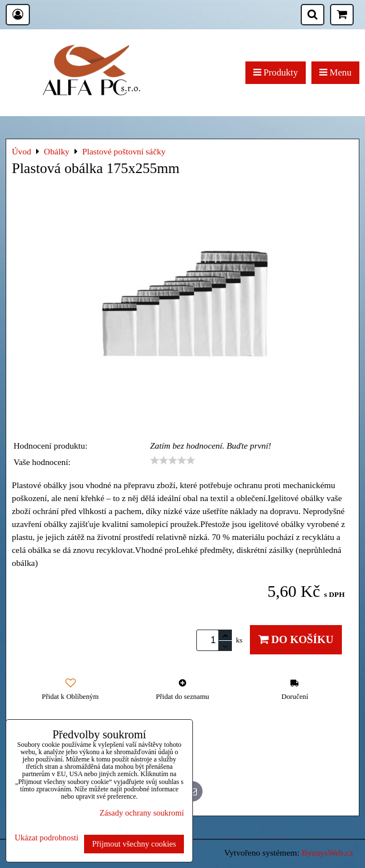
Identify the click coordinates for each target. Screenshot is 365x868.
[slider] (173, 460)
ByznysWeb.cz (327, 852)
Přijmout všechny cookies (134, 844)
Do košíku (296, 639)
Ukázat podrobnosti (47, 838)
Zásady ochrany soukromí (142, 813)
